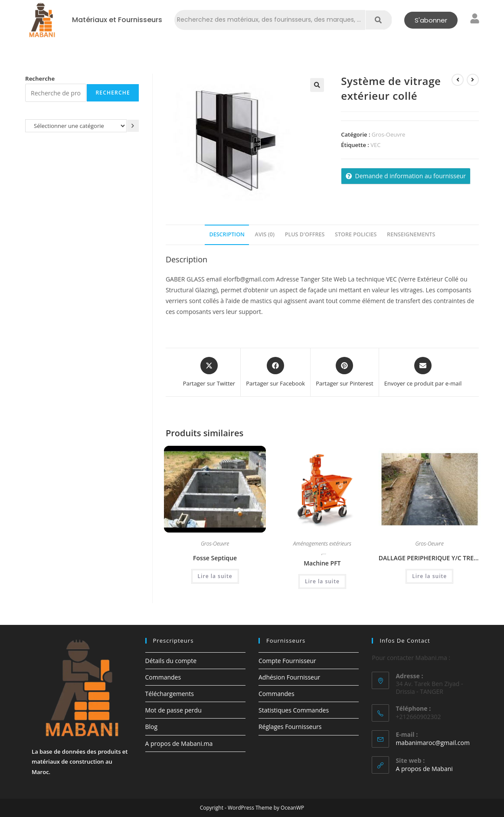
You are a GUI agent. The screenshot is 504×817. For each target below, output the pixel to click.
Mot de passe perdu (173, 710)
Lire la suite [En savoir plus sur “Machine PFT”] (322, 581)
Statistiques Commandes (294, 710)
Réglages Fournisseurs (290, 727)
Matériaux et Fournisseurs (117, 20)
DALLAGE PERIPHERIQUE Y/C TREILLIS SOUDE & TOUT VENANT (430, 558)
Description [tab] (227, 234)
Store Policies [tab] (356, 234)
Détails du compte (171, 661)
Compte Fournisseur (287, 661)
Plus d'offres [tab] (305, 234)
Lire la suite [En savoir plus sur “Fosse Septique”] (215, 576)
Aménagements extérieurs (322, 544)
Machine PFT (322, 563)
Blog (152, 727)
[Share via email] (423, 373)
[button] (317, 85)
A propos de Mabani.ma (179, 743)
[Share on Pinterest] (345, 373)
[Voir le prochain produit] (473, 80)
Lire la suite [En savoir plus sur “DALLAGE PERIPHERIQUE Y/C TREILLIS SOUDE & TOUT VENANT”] (429, 576)
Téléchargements (170, 694)
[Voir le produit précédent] (458, 80)
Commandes (163, 677)
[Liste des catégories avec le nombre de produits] (76, 126)
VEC (375, 145)
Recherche (40, 78)
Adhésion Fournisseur (289, 677)
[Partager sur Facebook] (275, 373)
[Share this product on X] (209, 373)
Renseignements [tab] (411, 234)
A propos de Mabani (424, 769)
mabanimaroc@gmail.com (433, 743)
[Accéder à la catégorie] (133, 126)
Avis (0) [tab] (265, 234)
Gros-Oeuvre (388, 134)
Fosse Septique (215, 558)
